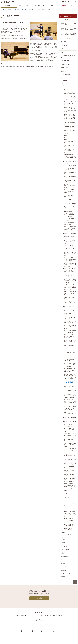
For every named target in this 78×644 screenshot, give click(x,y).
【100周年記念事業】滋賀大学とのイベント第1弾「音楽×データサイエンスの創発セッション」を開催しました (70, 214)
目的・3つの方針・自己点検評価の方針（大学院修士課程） (68, 29)
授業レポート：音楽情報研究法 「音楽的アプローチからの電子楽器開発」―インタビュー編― (70, 229)
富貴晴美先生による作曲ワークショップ (70, 418)
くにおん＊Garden (24, 9)
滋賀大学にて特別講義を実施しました (70, 177)
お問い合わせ (64, 546)
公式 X (56, 631)
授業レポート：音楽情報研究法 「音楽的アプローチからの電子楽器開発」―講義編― (70, 235)
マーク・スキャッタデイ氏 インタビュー (70, 497)
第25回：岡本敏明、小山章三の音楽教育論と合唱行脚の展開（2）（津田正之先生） (70, 275)
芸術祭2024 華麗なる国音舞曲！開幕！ (70, 181)
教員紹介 (45, 6)
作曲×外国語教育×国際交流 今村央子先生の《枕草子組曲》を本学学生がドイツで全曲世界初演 (70, 157)
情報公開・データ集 (66, 64)
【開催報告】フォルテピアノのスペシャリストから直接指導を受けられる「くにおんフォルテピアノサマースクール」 (70, 117)
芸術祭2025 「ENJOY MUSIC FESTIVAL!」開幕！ (70, 127)
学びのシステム (64, 45)
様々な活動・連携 (65, 61)
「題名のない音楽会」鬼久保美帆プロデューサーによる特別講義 (70, 445)
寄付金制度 (63, 71)
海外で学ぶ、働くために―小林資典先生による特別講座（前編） (70, 191)
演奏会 (51, 6)
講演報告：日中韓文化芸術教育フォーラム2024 (70, 173)
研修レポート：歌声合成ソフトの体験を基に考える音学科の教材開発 (70, 132)
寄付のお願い (72, 6)
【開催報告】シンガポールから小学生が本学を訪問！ (70, 525)
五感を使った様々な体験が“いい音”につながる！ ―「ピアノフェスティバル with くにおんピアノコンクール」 (70, 197)
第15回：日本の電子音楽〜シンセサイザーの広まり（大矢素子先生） (70, 327)
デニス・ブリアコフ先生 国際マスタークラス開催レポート (70, 450)
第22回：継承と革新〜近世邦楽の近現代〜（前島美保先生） (70, 293)
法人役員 (63, 560)
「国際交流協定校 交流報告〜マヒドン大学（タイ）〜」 (70, 146)
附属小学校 (55, 615)
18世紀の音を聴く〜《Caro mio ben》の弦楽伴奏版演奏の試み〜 (70, 456)
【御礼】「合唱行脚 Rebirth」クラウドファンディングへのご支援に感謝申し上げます (70, 109)
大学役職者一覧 (64, 567)
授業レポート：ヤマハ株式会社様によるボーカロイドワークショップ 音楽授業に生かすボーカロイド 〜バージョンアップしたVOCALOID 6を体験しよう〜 (70, 206)
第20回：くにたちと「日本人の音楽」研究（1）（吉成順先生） (70, 303)
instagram (66, 1)
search (71, 1)
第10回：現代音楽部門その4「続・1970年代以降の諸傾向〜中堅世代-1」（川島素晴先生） (70, 353)
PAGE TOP (75, 582)
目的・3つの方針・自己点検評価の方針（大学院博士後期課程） (68, 34)
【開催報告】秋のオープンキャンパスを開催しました (70, 529)
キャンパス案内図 (65, 550)
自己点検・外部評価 (66, 38)
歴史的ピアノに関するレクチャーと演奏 (70, 249)
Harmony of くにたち (66, 81)
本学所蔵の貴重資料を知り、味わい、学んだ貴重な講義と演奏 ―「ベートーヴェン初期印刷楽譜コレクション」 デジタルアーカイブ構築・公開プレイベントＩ (70, 96)
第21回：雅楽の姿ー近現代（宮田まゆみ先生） (69, 298)
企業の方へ (51, 627)
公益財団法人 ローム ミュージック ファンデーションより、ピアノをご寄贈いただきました (70, 241)
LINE (63, 1)
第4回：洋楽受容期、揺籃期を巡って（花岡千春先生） (70, 386)
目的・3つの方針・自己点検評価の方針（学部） (68, 24)
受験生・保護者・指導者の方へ (36, 627)
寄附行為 (63, 564)
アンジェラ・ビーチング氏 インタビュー (70, 501)
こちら (43, 603)
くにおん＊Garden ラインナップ (70, 89)
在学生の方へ (46, 627)
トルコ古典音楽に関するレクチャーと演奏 (70, 219)
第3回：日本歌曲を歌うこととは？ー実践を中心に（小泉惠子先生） (70, 390)
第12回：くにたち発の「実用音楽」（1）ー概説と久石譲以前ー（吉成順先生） (70, 342)
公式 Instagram (47, 631)
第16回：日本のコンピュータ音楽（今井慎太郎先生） (70, 322)
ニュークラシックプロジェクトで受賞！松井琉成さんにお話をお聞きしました (70, 259)
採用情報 (63, 543)
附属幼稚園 (60, 615)
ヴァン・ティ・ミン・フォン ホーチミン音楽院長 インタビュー (70, 492)
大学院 (26, 6)
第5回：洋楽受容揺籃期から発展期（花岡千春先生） (70, 382)
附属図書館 (18, 615)
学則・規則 (63, 42)
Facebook (60, 1)
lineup (30, 9)
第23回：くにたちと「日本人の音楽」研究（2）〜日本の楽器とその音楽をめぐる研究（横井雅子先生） (70, 287)
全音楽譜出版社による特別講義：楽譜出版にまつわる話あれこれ (70, 435)
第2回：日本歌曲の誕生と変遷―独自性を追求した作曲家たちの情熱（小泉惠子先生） (70, 396)
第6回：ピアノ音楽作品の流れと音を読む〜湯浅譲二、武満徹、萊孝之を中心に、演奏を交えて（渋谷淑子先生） (70, 376)
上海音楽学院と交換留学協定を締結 (70, 123)
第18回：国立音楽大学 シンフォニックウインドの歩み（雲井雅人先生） (69, 312)
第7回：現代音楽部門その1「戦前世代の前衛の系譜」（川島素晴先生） (69, 370)
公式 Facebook (26, 631)
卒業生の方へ (27, 627)
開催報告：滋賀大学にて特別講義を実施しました (70, 223)
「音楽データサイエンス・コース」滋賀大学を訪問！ (70, 162)
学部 (20, 6)
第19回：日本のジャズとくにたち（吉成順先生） (70, 307)
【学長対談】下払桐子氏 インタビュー (70, 471)
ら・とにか (64, 537)
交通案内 (63, 553)
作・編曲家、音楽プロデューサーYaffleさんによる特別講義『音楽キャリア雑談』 (70, 423)
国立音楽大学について (9, 6)
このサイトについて (39, 623)
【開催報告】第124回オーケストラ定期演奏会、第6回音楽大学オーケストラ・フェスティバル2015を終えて (70, 486)
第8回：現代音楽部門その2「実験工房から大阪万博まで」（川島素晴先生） (69, 365)
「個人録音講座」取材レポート (70, 460)
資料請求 (64, 6)
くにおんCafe (17, 9)
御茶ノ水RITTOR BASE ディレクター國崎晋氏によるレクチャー (70, 414)
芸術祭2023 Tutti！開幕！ (69, 246)
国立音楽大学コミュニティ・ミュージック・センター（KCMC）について (68, 572)
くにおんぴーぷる (66, 540)
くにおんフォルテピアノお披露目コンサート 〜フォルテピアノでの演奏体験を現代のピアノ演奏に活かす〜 (70, 168)
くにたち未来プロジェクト (67, 535)
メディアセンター (36, 615)
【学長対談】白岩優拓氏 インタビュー (70, 475)
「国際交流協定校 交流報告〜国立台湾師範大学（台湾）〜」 (70, 151)
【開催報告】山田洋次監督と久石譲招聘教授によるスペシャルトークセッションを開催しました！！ (70, 514)
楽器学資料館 (24, 615)
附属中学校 (49, 615)
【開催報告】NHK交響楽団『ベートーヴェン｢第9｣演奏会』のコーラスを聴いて (70, 480)
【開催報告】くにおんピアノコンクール (70, 137)
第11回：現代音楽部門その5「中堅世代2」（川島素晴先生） (70, 347)
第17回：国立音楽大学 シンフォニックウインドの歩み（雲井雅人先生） (69, 317)
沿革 (62, 49)
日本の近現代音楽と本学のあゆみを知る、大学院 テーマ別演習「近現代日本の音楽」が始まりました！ (70, 402)
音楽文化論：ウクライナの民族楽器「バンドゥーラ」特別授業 (70, 254)
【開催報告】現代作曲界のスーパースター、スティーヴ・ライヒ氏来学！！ (70, 520)
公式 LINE (36, 631)
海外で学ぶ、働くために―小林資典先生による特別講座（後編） (70, 186)
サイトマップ (58, 623)
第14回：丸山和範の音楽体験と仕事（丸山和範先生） (70, 331)
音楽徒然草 (64, 532)
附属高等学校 (43, 615)
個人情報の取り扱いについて (68, 557)
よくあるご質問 (31, 623)
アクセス (74, 1)
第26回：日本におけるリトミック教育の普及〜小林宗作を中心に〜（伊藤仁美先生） (70, 270)
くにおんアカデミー (66, 75)
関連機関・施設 (64, 68)
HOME (2, 9)
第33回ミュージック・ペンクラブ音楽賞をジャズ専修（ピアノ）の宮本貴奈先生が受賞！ (70, 466)
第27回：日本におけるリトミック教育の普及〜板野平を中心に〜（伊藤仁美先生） (70, 265)
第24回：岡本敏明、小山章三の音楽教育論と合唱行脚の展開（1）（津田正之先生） (70, 281)
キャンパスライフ (36, 6)
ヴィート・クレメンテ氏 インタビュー (70, 505)
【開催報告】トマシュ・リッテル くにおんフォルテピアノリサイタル (70, 141)
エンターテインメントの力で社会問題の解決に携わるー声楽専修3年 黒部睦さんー (70, 408)
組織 (62, 52)
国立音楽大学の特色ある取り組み (68, 56)
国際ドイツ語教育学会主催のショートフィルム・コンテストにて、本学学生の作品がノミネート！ (70, 429)
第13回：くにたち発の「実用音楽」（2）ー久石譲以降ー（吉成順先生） (70, 336)
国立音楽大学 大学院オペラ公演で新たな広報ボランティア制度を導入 (70, 103)
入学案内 (58, 6)
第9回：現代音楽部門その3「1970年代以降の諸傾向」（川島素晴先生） (69, 359)
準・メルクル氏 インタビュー (70, 509)
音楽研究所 (30, 615)
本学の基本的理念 (65, 20)
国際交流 (63, 577)
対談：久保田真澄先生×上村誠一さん (70, 440)
